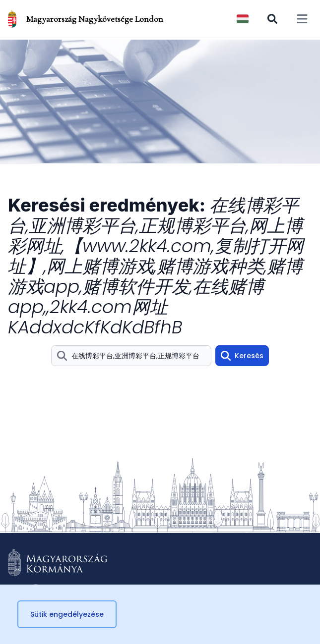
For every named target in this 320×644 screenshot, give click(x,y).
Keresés (242, 356)
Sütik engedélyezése (67, 614)
